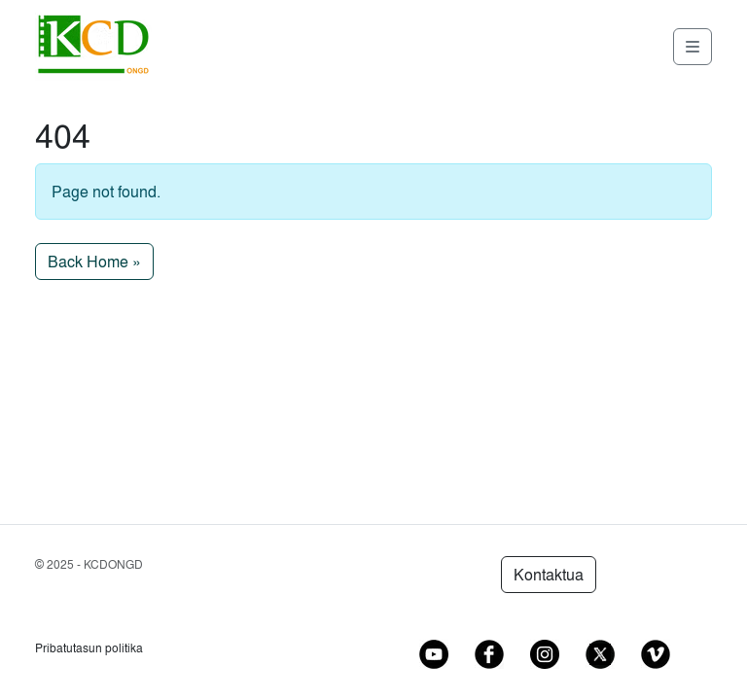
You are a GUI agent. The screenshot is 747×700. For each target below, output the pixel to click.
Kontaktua (549, 575)
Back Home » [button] (94, 262)
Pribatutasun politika (89, 648)
